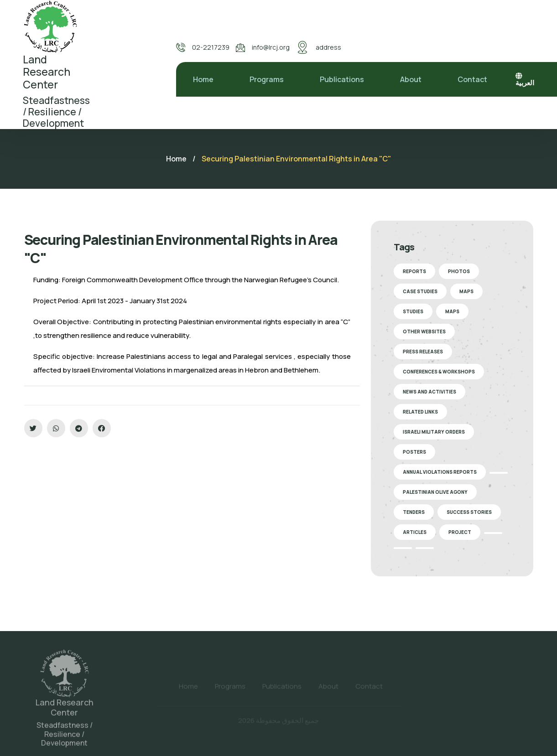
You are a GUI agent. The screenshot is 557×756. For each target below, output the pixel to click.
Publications (342, 79)
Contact (472, 79)
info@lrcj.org (271, 47)
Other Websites (424, 331)
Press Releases (423, 352)
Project (460, 532)
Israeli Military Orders (434, 432)
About (411, 79)
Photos (459, 271)
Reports (414, 271)
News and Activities (429, 392)
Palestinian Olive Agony (435, 492)
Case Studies (420, 291)
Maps (466, 291)
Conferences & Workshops (439, 372)
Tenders (414, 512)
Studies (413, 311)
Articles (415, 532)
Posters (414, 452)
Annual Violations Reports (440, 472)
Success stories (469, 512)
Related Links (420, 412)
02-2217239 (211, 47)
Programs (267, 79)
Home (203, 79)
